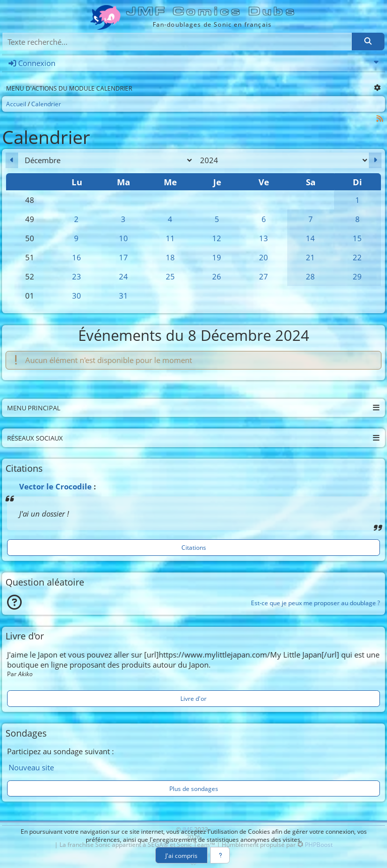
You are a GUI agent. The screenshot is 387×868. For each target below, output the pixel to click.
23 (77, 276)
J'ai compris (181, 855)
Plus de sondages (194, 788)
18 (170, 257)
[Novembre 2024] (12, 160)
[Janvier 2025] (375, 160)
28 (310, 276)
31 (123, 296)
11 (170, 238)
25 (170, 276)
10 (123, 238)
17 (123, 257)
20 (264, 257)
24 (123, 276)
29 (357, 276)
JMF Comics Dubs (212, 11)
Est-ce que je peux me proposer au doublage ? (315, 603)
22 (357, 257)
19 (217, 257)
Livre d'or (193, 698)
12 (217, 238)
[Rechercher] (368, 42)
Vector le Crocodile (55, 486)
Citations (194, 547)
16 (77, 257)
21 (310, 257)
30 (77, 296)
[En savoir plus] (220, 855)
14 (310, 238)
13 (264, 238)
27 (264, 276)
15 (357, 238)
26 (217, 276)
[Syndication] (380, 119)
